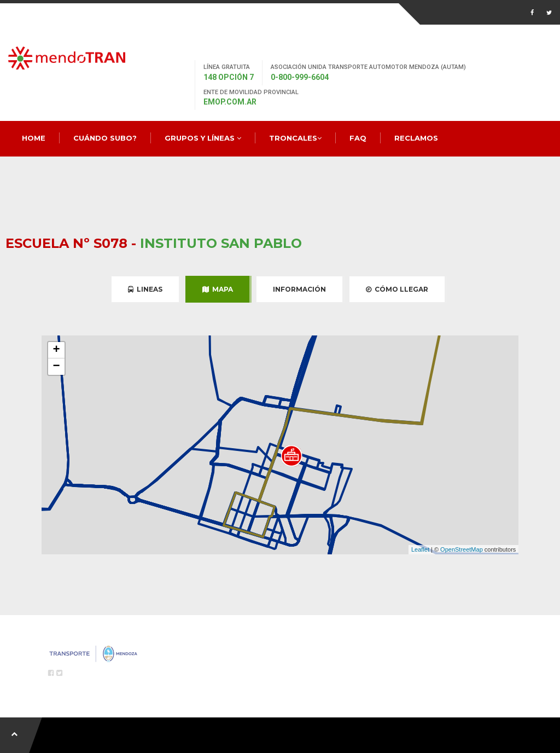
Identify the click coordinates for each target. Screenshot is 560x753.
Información (299, 289)
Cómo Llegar (397, 289)
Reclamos (416, 138)
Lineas (145, 289)
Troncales (295, 138)
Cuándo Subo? (105, 138)
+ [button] (57, 350)
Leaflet (420, 549)
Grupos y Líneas (203, 138)
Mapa (218, 289)
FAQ (358, 138)
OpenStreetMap (462, 549)
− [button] (57, 367)
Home (34, 138)
